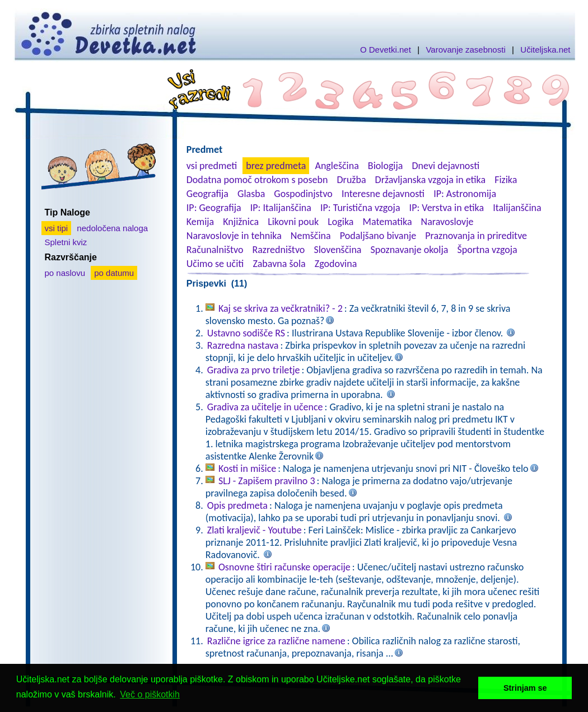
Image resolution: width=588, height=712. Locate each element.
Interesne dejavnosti (383, 194)
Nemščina (311, 236)
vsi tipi (57, 228)
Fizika (506, 180)
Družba (352, 180)
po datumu (114, 273)
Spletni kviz (66, 242)
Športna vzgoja (487, 250)
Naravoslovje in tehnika (234, 236)
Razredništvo (278, 250)
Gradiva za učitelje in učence (265, 407)
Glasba (251, 194)
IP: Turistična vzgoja (360, 208)
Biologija (386, 166)
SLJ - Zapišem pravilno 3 (267, 481)
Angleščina (337, 166)
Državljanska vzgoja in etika (430, 180)
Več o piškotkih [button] (150, 694)
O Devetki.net (386, 50)
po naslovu (65, 273)
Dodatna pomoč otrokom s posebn (257, 180)
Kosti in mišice (247, 469)
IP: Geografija (214, 208)
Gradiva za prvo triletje (254, 370)
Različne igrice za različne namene (276, 641)
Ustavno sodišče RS (246, 333)
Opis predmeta (237, 505)
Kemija (200, 222)
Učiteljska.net (545, 50)
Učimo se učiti (215, 264)
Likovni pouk (293, 222)
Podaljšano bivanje (378, 236)
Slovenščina (337, 250)
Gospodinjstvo (303, 194)
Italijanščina (517, 208)
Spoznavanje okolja (410, 250)
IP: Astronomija (465, 194)
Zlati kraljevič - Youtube (255, 530)
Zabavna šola (279, 264)
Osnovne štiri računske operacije (284, 567)
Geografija (207, 194)
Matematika (388, 222)
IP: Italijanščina (281, 208)
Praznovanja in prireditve (476, 236)
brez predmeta (276, 166)
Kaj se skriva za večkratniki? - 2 (281, 308)
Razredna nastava (243, 345)
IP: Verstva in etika (447, 208)
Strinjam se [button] (525, 688)
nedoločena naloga (112, 228)
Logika (340, 222)
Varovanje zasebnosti (465, 50)
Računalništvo (215, 250)
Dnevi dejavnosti (446, 166)
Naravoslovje (447, 222)
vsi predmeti (212, 166)
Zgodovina (336, 264)
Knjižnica (241, 222)
